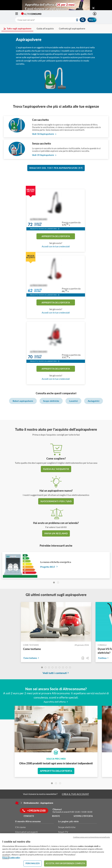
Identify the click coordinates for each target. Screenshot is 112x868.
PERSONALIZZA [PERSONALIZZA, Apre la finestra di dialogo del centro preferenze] (33, 863)
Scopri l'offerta (83, 816)
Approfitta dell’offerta (56, 702)
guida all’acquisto (56, 469)
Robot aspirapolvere (23, 401)
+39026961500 (34, 811)
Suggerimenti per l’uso (56, 501)
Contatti (29, 816)
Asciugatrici (94, 401)
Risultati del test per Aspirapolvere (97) (56, 168)
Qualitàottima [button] (38, 224)
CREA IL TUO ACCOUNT (75, 794)
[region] (56, 851)
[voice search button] (76, 20)
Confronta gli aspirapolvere (72, 28)
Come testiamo (32, 649)
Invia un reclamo (56, 533)
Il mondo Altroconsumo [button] (28, 821)
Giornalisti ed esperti (26, 832)
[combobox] (51, 20)
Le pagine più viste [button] (69, 821)
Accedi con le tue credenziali (56, 246)
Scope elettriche (51, 401)
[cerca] (42, 20)
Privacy (5, 858)
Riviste (56, 816)
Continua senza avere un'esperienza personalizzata (91, 837)
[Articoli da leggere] (83, 658)
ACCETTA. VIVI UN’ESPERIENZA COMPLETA (65, 863)
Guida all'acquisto (45, 28)
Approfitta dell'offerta (56, 236)
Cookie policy (15, 858)
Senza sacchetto (41, 143)
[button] (59, 229)
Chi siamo (20, 827)
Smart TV (63, 832)
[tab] (54, 582)
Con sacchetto (40, 120)
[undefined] (42, 667)
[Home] (17, 803)
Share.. (87, 658)
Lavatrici (73, 401)
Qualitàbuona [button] (38, 291)
